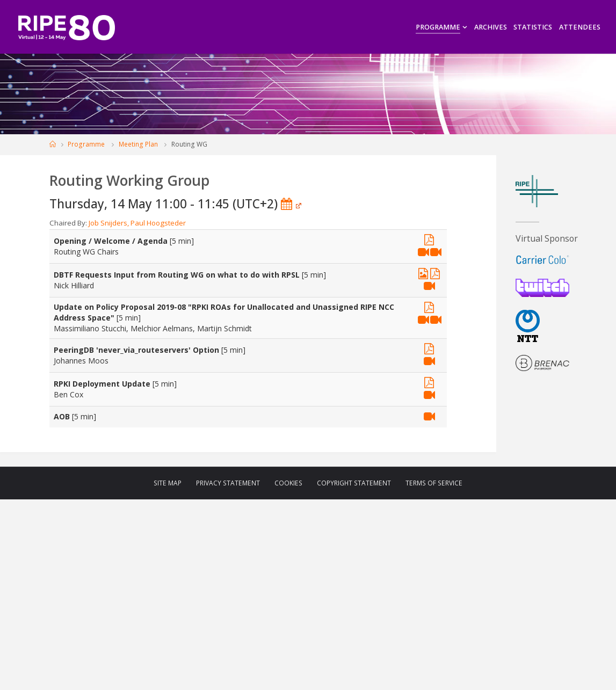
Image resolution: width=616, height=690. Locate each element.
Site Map (168, 483)
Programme (86, 144)
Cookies (288, 483)
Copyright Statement (354, 483)
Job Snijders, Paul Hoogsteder (137, 223)
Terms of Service (434, 483)
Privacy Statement (228, 483)
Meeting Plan (138, 144)
